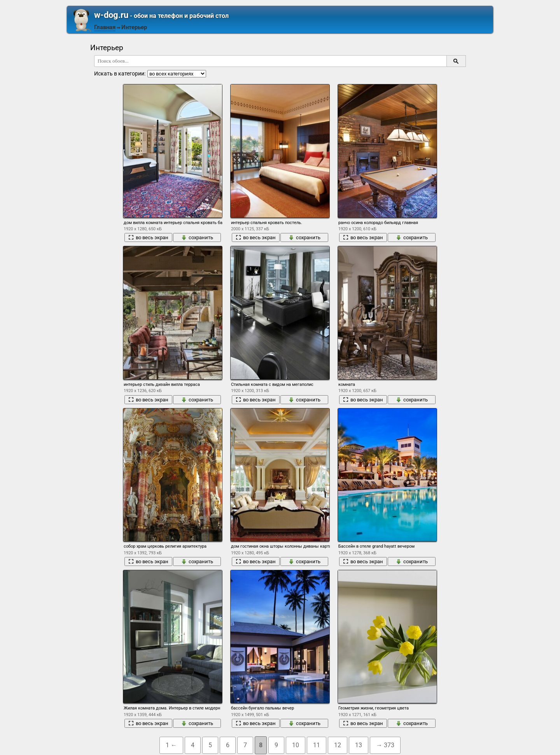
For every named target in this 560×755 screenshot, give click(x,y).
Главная (105, 27)
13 (359, 745)
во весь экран (148, 237)
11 (317, 745)
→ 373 (385, 745)
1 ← (171, 745)
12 (338, 745)
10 (296, 745)
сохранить (197, 237)
